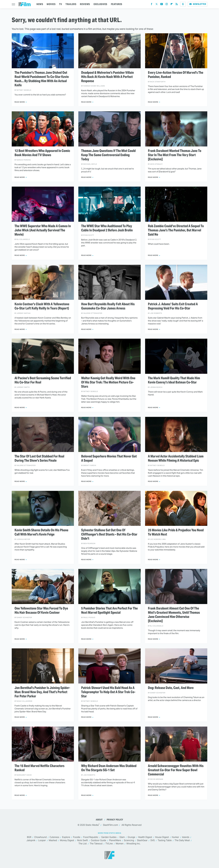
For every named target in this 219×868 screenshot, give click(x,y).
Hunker (175, 837)
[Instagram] (167, 5)
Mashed (53, 841)
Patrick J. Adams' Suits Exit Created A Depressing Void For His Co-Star (173, 306)
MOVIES (51, 4)
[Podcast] (183, 4)
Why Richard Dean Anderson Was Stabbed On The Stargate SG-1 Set (109, 768)
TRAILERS (71, 4)
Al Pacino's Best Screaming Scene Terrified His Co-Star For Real (43, 380)
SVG (153, 841)
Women (120, 844)
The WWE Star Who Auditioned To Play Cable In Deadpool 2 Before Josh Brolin (107, 228)
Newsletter (197, 4)
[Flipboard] (172, 5)
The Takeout (96, 844)
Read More (20, 102)
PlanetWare (115, 841)
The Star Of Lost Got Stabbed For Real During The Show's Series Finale (39, 458)
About (99, 820)
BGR (29, 837)
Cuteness (54, 837)
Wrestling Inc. (133, 844)
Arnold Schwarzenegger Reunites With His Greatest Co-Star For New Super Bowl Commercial (176, 770)
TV (60, 4)
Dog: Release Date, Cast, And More (171, 688)
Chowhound (40, 837)
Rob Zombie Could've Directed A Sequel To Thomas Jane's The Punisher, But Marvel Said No (176, 230)
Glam (122, 837)
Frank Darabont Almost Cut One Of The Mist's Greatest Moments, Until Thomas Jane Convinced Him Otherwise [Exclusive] (174, 615)
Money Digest (67, 841)
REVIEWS (85, 4)
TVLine (109, 844)
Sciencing (129, 841)
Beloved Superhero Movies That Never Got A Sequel (109, 458)
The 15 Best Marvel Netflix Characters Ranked (39, 768)
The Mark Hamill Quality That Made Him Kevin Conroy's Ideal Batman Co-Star (174, 380)
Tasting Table (165, 841)
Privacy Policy (115, 820)
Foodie (77, 837)
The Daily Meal (182, 841)
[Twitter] (157, 5)
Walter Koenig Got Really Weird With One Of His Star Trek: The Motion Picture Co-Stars (108, 382)
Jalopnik (31, 841)
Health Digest (145, 837)
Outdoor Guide (98, 841)
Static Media (92, 825)
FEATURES (117, 4)
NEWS (40, 4)
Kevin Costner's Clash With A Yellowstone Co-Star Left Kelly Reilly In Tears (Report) (42, 306)
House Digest (162, 837)
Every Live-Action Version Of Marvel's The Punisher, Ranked (176, 75)
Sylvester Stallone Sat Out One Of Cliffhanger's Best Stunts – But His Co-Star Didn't (109, 534)
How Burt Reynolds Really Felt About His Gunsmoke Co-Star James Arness (108, 306)
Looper (42, 841)
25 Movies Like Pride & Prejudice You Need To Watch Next (176, 532)
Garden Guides (109, 837)
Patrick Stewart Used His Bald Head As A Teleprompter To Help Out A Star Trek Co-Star (108, 692)
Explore (66, 837)
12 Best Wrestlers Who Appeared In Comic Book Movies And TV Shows (42, 153)
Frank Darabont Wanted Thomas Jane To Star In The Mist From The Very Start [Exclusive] (175, 155)
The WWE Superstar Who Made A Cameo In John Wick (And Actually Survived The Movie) (43, 230)
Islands (186, 837)
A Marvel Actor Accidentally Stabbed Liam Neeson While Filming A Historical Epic (176, 458)
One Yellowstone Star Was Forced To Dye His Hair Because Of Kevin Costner (41, 610)
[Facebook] (152, 5)
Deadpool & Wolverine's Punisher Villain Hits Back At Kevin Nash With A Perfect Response (107, 77)
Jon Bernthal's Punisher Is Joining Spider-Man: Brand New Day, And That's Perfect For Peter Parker (42, 692)
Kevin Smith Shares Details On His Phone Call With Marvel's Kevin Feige (41, 532)
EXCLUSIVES (100, 4)
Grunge (131, 837)
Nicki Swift (82, 841)
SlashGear (142, 841)
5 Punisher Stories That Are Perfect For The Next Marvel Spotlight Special (109, 610)
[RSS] (177, 5)
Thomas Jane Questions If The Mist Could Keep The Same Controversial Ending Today (108, 155)
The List (83, 844)
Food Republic (91, 837)
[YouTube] (162, 5)
